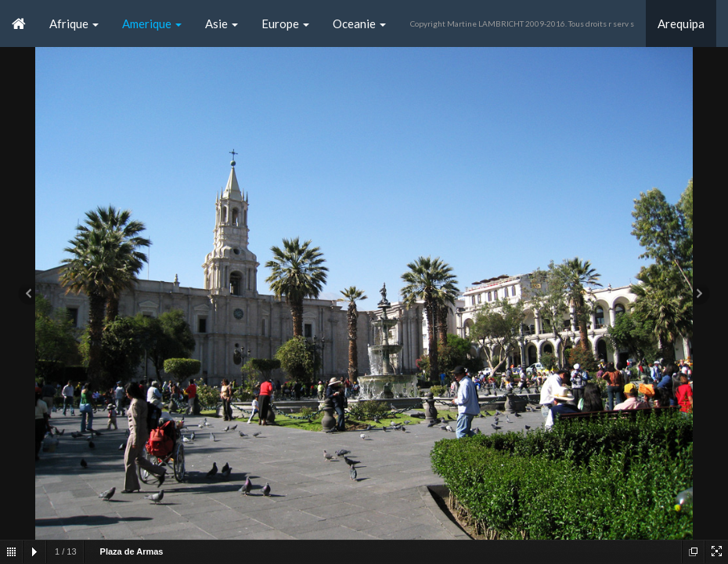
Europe (285, 23)
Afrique (74, 23)
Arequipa (681, 23)
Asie (222, 23)
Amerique (152, 23)
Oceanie (359, 23)
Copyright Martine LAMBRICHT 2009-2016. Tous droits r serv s (522, 23)
